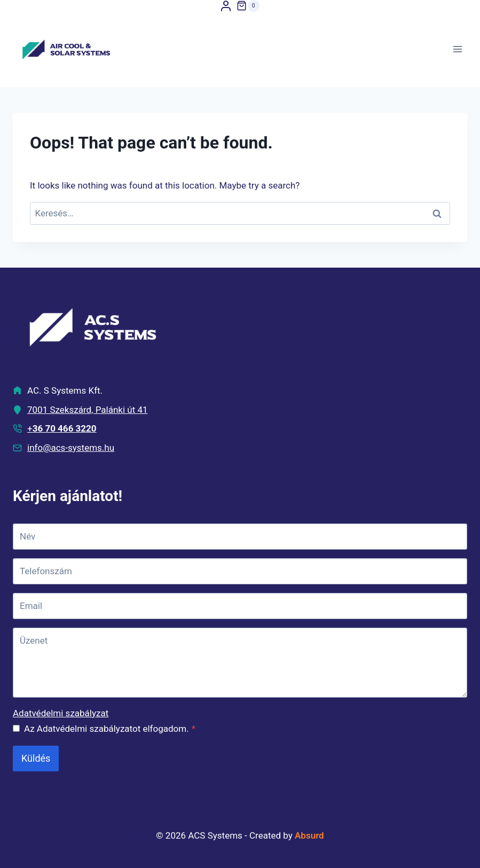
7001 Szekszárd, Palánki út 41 (88, 410)
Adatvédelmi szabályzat (61, 713)
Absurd (309, 835)
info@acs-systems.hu (71, 448)
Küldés (36, 758)
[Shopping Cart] (248, 6)
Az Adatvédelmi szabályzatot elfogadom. (110, 729)
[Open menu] (457, 49)
